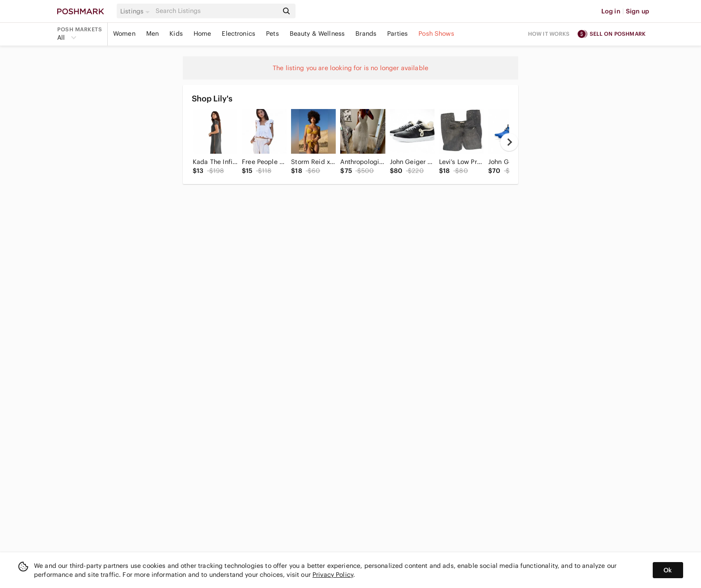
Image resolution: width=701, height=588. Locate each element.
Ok (668, 570)
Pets (272, 34)
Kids (176, 34)
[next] (509, 142)
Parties (397, 34)
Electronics (239, 34)
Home (203, 34)
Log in (611, 11)
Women (124, 34)
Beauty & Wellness (317, 34)
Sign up (638, 11)
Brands (366, 34)
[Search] (216, 11)
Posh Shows (436, 34)
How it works (549, 34)
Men (152, 34)
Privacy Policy (333, 575)
